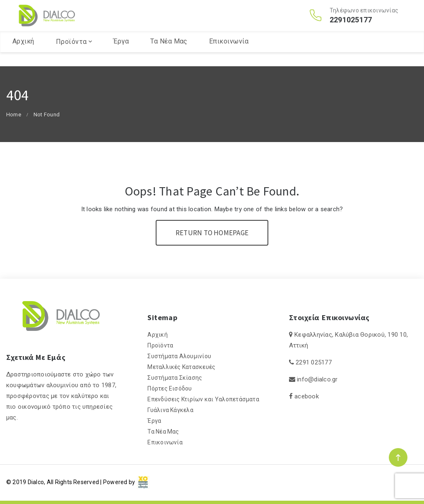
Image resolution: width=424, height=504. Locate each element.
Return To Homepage (212, 233)
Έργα (121, 55)
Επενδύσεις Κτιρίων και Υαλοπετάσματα (203, 399)
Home (14, 115)
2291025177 (351, 27)
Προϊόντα (71, 56)
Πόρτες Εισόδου (170, 388)
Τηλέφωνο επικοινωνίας (364, 17)
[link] (143, 482)
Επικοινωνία (229, 55)
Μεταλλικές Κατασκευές (181, 367)
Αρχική (23, 55)
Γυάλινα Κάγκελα (170, 410)
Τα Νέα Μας (169, 55)
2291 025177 (314, 362)
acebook (307, 396)
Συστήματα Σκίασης (175, 378)
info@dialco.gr (317, 379)
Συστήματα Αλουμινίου (179, 356)
